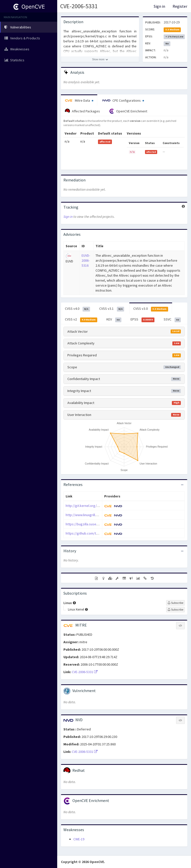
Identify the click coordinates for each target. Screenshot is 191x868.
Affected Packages (82, 111)
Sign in (159, 6)
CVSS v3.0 (151, 309)
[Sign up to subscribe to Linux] (175, 603)
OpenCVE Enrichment (128, 111)
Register (180, 6)
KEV (114, 319)
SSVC (172, 319)
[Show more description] (100, 59)
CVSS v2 (81, 319)
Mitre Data (79, 100)
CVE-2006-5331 (79, 6)
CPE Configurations (123, 100)
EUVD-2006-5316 (86, 260)
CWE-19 (79, 839)
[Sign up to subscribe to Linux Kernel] (175, 610)
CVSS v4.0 (77, 309)
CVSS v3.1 (112, 309)
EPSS (143, 319)
